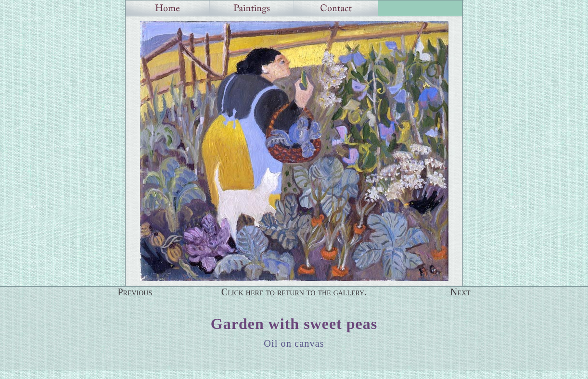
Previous (135, 292)
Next (460, 292)
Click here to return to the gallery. (294, 292)
